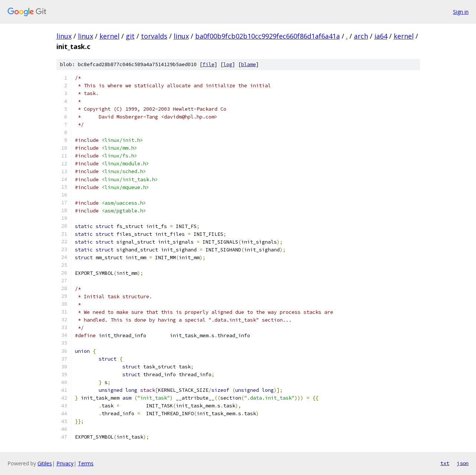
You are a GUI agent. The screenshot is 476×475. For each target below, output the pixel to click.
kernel (109, 36)
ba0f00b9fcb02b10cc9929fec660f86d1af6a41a (267, 36)
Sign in (461, 12)
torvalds (154, 36)
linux (64, 36)
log (228, 64)
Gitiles (45, 463)
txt (445, 463)
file (209, 64)
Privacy (65, 463)
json (463, 463)
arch (361, 36)
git (130, 36)
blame (249, 64)
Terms (86, 463)
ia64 (381, 36)
